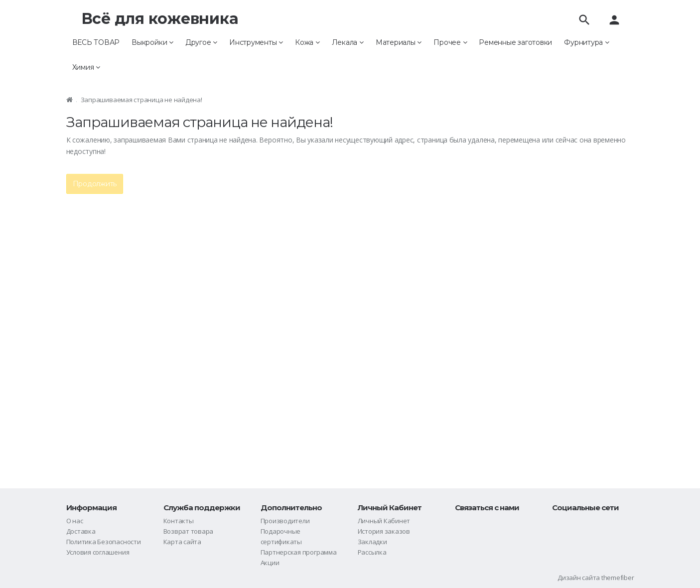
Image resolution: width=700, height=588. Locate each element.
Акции (270, 563)
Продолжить (95, 184)
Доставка (81, 531)
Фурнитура (586, 42)
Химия (86, 67)
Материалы (399, 42)
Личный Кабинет (384, 521)
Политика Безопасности (104, 542)
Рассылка (372, 552)
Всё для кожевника (160, 19)
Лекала (348, 42)
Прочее (450, 42)
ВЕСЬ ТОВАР (96, 42)
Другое (201, 42)
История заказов (384, 531)
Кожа (307, 42)
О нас (75, 521)
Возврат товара (189, 531)
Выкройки (152, 42)
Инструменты (256, 42)
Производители (285, 521)
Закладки (372, 542)
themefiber (618, 578)
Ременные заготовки (515, 42)
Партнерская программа (299, 552)
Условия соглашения (98, 552)
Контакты (179, 521)
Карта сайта (182, 542)
